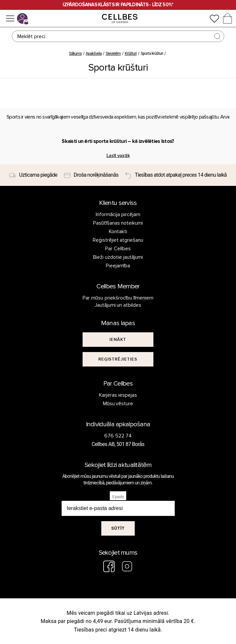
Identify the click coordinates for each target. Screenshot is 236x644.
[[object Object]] (118, 340)
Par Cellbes (118, 249)
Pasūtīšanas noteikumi (118, 223)
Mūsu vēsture (118, 404)
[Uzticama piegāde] (33, 175)
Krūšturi (130, 54)
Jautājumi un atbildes (118, 305)
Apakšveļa (94, 54)
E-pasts (118, 497)
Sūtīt (118, 528)
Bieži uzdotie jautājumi (118, 257)
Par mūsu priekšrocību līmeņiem (118, 298)
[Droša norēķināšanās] (91, 175)
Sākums (75, 54)
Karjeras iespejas (118, 395)
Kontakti (118, 232)
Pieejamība (118, 266)
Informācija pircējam (118, 214)
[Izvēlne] (10, 18)
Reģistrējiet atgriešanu (118, 240)
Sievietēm (113, 54)
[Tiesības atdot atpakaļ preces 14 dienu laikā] (176, 175)
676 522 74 (118, 436)
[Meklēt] (118, 36)
